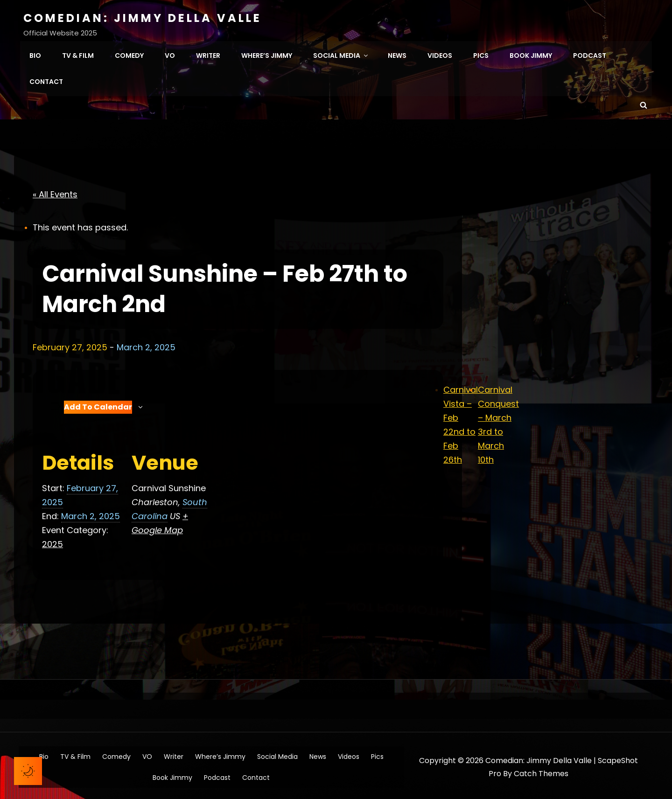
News (397, 54)
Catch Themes (541, 771)
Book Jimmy (531, 54)
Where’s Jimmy (267, 54)
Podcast (590, 54)
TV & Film (78, 54)
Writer (208, 54)
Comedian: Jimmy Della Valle (143, 18)
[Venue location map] (270, 495)
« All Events (55, 191)
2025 (52, 541)
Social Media (341, 54)
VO (170, 54)
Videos (440, 54)
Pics (481, 54)
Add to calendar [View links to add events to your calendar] (98, 404)
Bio (35, 54)
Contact (46, 80)
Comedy (129, 54)
